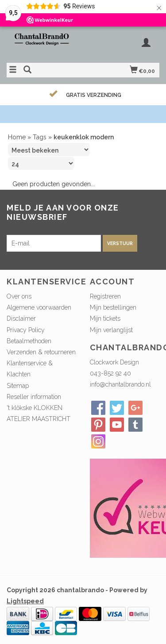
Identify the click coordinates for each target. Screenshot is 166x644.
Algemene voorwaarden (39, 307)
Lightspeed (25, 601)
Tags (40, 137)
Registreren (105, 296)
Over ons (19, 296)
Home (17, 137)
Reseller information (34, 397)
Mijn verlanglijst (111, 330)
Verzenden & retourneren (41, 352)
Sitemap (18, 386)
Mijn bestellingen (113, 307)
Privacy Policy (26, 330)
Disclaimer (21, 318)
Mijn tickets (105, 318)
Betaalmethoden (29, 341)
